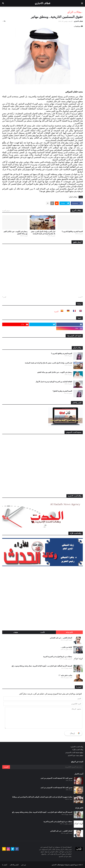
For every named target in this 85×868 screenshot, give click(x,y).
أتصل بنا (5, 865)
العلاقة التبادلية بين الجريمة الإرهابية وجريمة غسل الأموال (54, 382)
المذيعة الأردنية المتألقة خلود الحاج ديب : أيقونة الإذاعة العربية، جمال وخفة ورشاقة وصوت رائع (42, 666)
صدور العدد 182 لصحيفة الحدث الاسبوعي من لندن (57, 788)
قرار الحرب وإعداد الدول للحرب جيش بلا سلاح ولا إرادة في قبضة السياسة (43, 233)
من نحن (24, 865)
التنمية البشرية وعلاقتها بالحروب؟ (72, 231)
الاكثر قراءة (69, 632)
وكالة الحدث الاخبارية (77, 747)
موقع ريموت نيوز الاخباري (75, 755)
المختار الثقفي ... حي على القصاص (61, 638)
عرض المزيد (6, 211)
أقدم (5, 297)
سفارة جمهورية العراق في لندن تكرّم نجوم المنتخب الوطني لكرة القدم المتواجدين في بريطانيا (42, 797)
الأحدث (42, 632)
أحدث (80, 297)
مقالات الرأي (74, 12)
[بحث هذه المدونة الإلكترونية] (46, 767)
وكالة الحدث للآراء (78, 750)
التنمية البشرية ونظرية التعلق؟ (62, 391)
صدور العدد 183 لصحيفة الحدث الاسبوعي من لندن (57, 778)
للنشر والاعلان (14, 865)
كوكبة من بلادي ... (66, 647)
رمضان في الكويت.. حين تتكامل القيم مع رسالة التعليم (16, 233)
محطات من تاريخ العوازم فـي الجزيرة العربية (58, 657)
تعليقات (16, 632)
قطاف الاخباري (42, 3)
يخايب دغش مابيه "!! (65, 675)
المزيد (56, 311)
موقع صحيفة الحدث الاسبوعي (74, 752)
